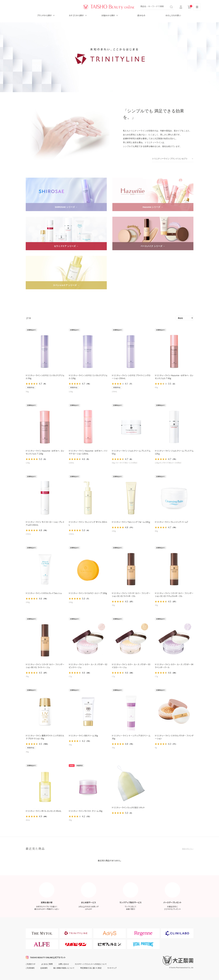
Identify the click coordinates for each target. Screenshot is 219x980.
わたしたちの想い (173, 15)
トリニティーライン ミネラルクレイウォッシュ (44, 593)
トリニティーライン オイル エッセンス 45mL (44, 811)
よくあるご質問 (47, 964)
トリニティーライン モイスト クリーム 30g (86, 811)
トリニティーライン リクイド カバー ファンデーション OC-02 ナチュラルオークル (174, 595)
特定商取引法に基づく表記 (91, 968)
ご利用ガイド (31, 964)
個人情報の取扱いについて (64, 968)
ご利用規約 (30, 968)
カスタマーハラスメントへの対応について (91, 964)
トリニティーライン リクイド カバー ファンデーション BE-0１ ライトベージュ (45, 666)
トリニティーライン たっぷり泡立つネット (128, 807)
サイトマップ (112, 968)
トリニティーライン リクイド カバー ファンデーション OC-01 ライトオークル (131, 595)
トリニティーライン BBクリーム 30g (83, 736)
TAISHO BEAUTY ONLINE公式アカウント (48, 957)
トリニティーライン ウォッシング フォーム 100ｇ (131, 522)
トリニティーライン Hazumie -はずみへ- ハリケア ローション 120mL (88, 452)
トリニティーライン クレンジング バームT (172, 522)
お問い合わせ (64, 964)
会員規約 (44, 968)
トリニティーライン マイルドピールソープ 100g (88, 593)
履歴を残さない (188, 849)
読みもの (141, 15)
